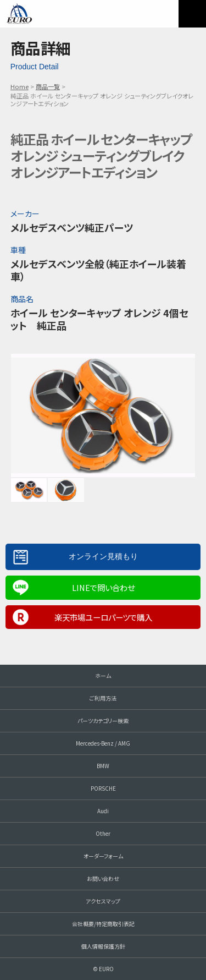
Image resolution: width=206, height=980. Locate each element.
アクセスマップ (103, 901)
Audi (103, 811)
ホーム (103, 675)
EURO (19, 14)
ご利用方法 (103, 698)
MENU (192, 14)
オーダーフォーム (103, 856)
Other (103, 833)
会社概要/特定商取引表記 (103, 924)
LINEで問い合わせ (103, 587)
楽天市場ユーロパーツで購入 (103, 617)
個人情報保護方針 (103, 946)
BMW (103, 766)
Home (20, 86)
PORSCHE (103, 788)
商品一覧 (48, 86)
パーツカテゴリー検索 (103, 721)
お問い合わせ (103, 878)
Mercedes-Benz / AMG (103, 743)
